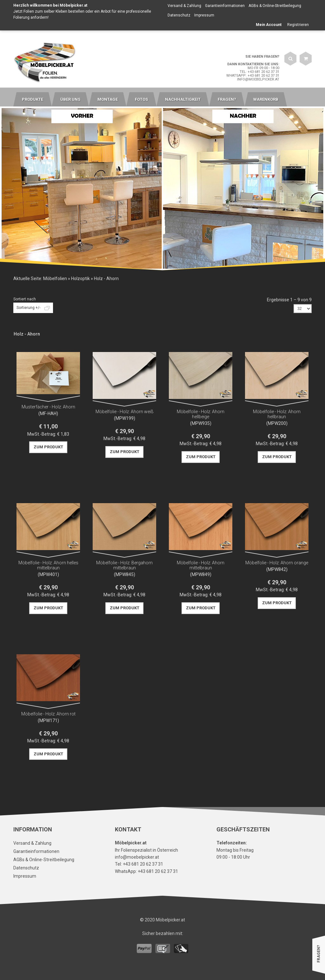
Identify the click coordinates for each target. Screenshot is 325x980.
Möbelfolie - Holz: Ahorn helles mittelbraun (48, 565)
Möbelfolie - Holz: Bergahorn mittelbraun (124, 565)
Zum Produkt (48, 447)
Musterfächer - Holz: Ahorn (48, 407)
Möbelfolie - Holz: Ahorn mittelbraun (201, 565)
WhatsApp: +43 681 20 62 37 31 (253, 76)
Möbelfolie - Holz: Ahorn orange (277, 563)
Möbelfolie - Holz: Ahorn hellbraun (277, 414)
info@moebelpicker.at (258, 79)
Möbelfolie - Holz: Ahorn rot (48, 714)
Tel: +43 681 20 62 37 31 (259, 72)
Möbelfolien (55, 279)
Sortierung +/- (28, 308)
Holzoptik (80, 279)
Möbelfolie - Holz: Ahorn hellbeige (201, 414)
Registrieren (298, 25)
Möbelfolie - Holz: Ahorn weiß (125, 412)
